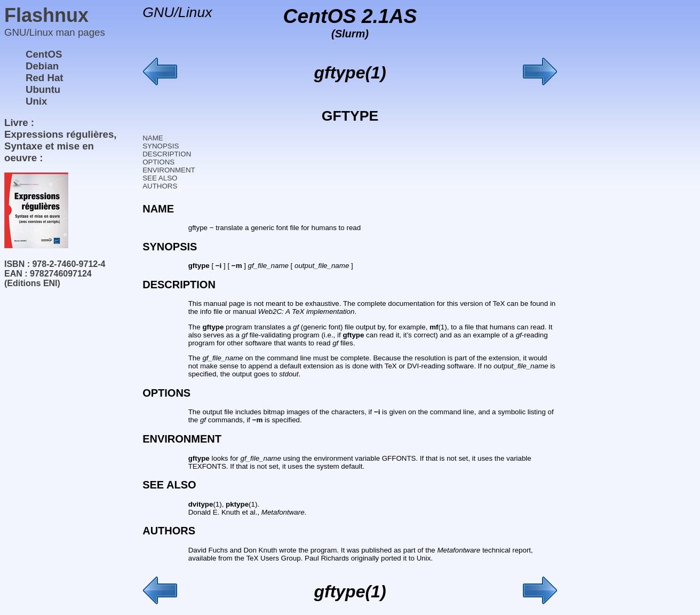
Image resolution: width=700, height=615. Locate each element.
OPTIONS (158, 162)
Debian (42, 66)
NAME (153, 138)
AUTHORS (160, 186)
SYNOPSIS (161, 146)
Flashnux (46, 15)
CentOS (44, 54)
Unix (36, 101)
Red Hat (45, 78)
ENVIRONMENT (169, 170)
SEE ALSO (160, 178)
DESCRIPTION (167, 154)
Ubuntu (43, 89)
